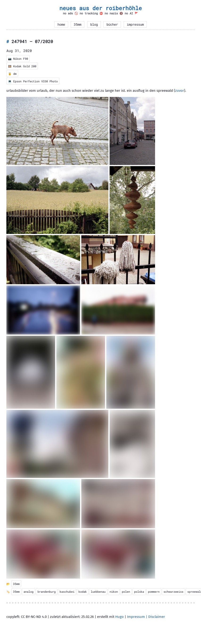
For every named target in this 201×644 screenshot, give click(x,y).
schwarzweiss (173, 592)
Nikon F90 (21, 59)
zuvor (180, 91)
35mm (78, 24)
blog (94, 24)
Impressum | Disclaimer (146, 617)
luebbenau (98, 592)
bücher (112, 24)
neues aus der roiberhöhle (101, 8)
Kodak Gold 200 (25, 66)
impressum (135, 24)
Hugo (119, 617)
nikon (114, 592)
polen (126, 592)
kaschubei (67, 592)
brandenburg (47, 592)
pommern (154, 592)
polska (139, 592)
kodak (83, 592)
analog (29, 592)
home (61, 24)
